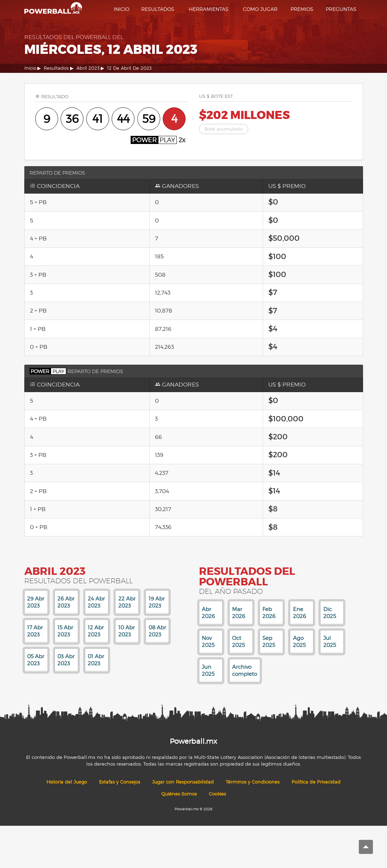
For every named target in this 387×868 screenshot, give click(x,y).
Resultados (158, 9)
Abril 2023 (88, 68)
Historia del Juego (67, 782)
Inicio (121, 9)
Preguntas (341, 9)
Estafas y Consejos (120, 782)
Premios (302, 9)
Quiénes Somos (179, 794)
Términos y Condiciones (253, 782)
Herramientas (209, 9)
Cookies (217, 794)
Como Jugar (260, 9)
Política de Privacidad (316, 782)
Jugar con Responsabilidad (183, 782)
